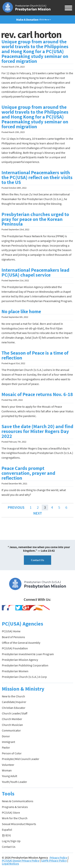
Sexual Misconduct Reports (19, 824)
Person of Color (12, 753)
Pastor (6, 747)
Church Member (12, 719)
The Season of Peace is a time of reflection (35, 355)
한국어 (6, 835)
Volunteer (8, 765)
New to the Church (13, 696)
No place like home (21, 311)
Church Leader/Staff (15, 713)
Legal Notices (10, 863)
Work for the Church (15, 818)
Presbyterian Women (15, 671)
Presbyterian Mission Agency (20, 660)
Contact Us (37, 560)
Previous (16, 507)
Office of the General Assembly (21, 643)
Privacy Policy (58, 857)
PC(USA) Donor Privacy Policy (21, 860)
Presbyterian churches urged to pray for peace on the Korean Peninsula (35, 219)
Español (7, 830)
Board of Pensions (13, 637)
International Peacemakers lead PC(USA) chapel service (35, 272)
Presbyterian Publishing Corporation (25, 665)
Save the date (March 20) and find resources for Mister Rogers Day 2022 (37, 431)
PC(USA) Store (11, 812)
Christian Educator (14, 708)
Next (38, 513)
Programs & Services (15, 807)
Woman (7, 770)
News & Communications (18, 801)
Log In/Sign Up (11, 841)
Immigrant (8, 742)
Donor (6, 736)
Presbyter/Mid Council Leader (21, 759)
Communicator (11, 730)
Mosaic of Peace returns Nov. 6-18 (37, 394)
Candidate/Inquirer (14, 702)
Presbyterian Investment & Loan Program (28, 654)
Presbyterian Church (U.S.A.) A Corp (24, 677)
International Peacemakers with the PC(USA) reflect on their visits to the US (37, 177)
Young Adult (9, 776)
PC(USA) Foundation (15, 648)
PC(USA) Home (11, 631)
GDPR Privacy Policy (54, 860)
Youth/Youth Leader (14, 782)
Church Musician (12, 725)
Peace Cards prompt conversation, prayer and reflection (28, 473)
